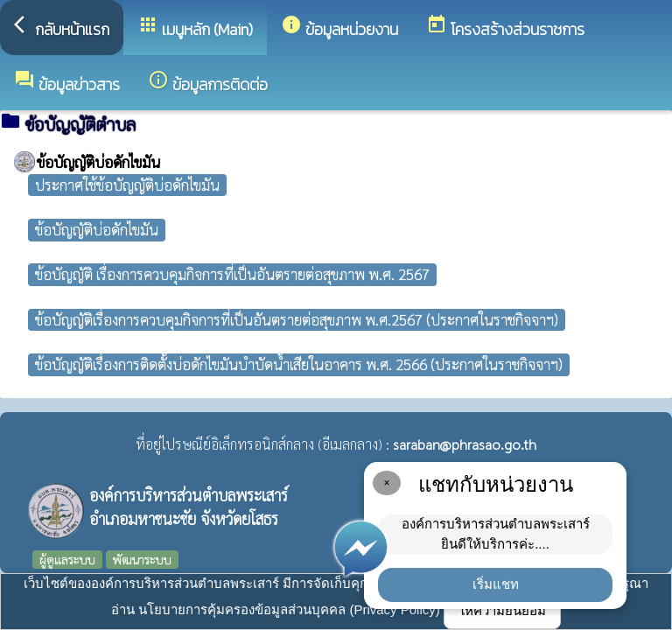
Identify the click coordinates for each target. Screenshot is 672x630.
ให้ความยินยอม (502, 610)
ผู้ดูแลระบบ (67, 559)
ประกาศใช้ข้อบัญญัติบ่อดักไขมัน (127, 185)
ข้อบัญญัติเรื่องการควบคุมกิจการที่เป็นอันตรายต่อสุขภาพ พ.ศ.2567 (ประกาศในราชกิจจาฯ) (297, 319)
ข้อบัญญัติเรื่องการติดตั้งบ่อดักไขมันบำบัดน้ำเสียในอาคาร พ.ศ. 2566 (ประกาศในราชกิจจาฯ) (299, 364)
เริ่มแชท (496, 584)
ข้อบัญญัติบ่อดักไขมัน (97, 229)
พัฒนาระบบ (142, 559)
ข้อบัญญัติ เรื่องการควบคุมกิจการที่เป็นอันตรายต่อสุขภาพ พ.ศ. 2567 (232, 274)
